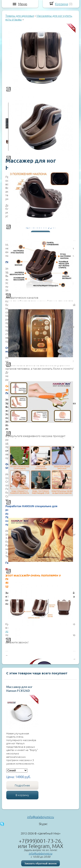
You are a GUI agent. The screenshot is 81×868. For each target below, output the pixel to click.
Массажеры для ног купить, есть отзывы (39, 17)
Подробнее (22, 785)
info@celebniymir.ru (41, 817)
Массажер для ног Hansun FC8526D (19, 689)
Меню (23, 4)
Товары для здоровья (20, 16)
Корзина (62, 4)
